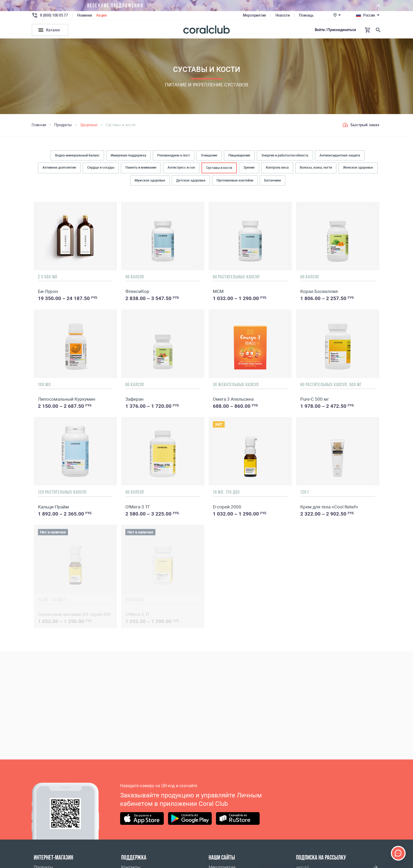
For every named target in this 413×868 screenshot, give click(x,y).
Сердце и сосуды (101, 168)
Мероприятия (254, 15)
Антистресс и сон (181, 168)
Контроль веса (277, 168)
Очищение (209, 156)
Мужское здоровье (150, 181)
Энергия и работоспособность (285, 156)
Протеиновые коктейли (235, 181)
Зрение (249, 168)
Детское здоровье (191, 181)
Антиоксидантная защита (340, 156)
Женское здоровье (358, 168)
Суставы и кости (219, 168)
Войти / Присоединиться (335, 30)
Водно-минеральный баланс (77, 156)
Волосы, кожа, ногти (316, 168)
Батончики (272, 181)
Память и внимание (141, 168)
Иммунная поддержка (128, 156)
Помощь (306, 15)
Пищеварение (239, 156)
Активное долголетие (59, 168)
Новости (283, 15)
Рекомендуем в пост (174, 156)
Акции (101, 15)
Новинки (85, 15)
